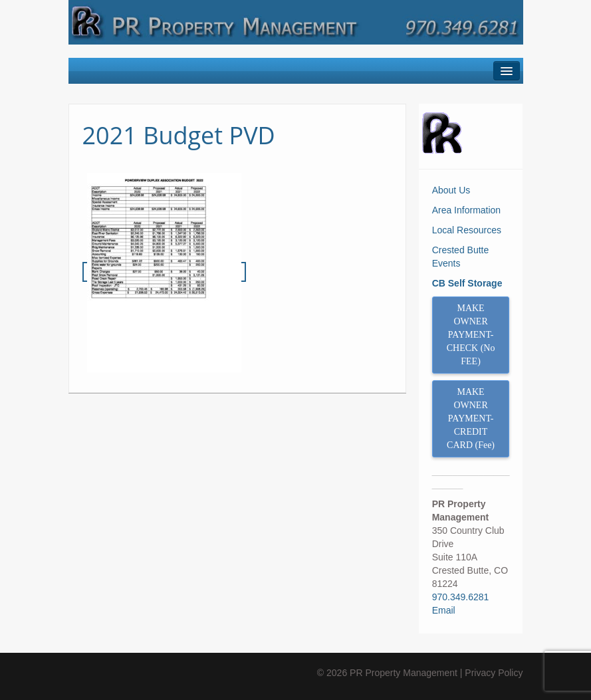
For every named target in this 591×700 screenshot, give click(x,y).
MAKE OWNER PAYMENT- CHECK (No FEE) (471, 335)
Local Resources (467, 230)
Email (444, 610)
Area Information (467, 210)
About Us (451, 190)
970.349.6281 (461, 597)
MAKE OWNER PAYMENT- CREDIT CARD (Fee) (471, 418)
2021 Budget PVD (179, 135)
